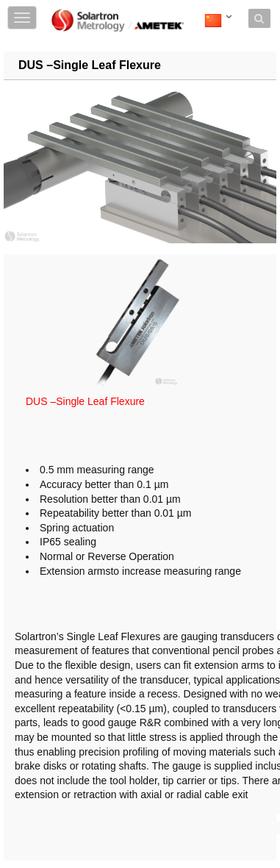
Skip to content (122, 9)
